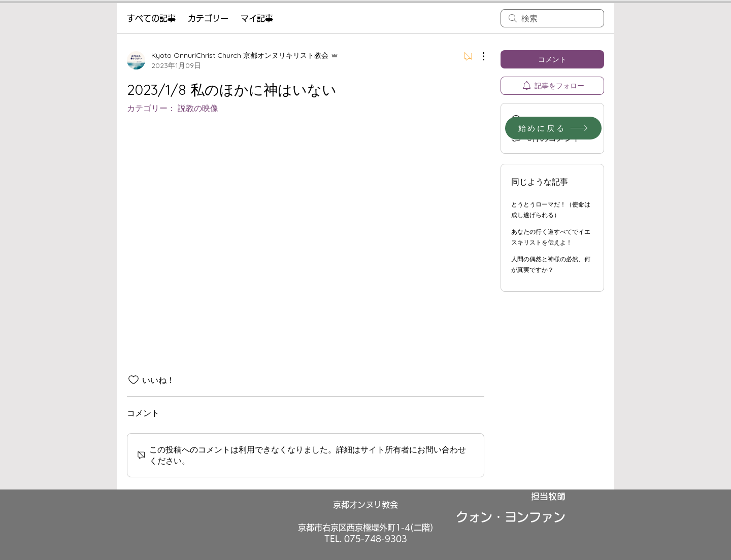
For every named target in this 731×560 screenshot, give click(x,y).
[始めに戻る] (553, 128)
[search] (552, 18)
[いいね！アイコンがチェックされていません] (134, 380)
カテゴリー (208, 18)
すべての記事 (151, 18)
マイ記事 (257, 18)
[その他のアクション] (478, 56)
